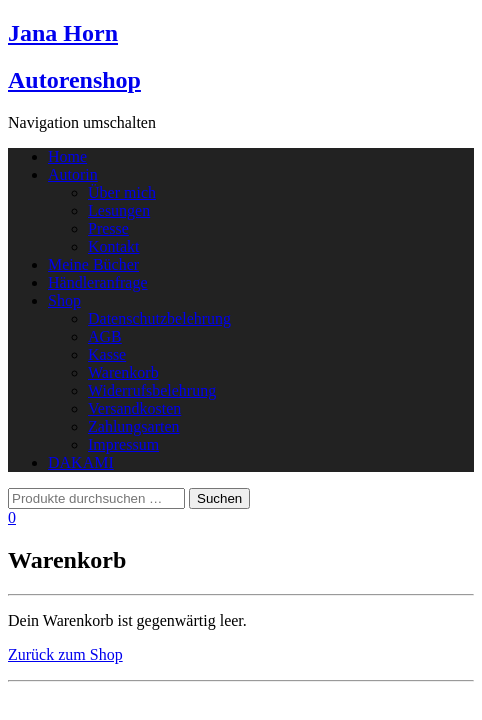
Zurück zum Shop (65, 654)
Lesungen (119, 210)
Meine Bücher (93, 264)
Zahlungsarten (134, 426)
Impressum (123, 444)
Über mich (122, 192)
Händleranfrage (98, 282)
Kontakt (114, 246)
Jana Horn (63, 33)
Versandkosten (134, 408)
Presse (108, 228)
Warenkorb (123, 372)
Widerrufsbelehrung (152, 390)
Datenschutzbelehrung (159, 318)
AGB (105, 336)
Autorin (73, 174)
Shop (64, 300)
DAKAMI (81, 462)
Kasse (107, 354)
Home (67, 156)
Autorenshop (74, 80)
